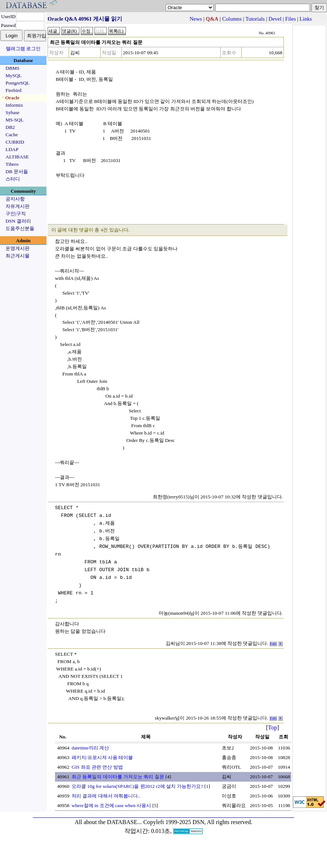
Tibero (12, 164)
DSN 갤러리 (18, 221)
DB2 (10, 127)
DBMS (13, 68)
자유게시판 (18, 206)
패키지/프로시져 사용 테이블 (102, 757)
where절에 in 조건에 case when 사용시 (111, 805)
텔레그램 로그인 (23, 49)
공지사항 (15, 199)
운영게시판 (18, 248)
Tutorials (255, 19)
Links (306, 19)
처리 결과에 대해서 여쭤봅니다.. (106, 796)
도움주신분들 (20, 228)
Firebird (13, 90)
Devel (275, 19)
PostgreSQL (18, 83)
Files (291, 19)
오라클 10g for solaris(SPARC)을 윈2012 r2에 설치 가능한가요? (137, 786)
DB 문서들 (17, 171)
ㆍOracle (10, 98)
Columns (232, 19)
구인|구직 (16, 214)
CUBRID (15, 142)
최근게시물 (18, 256)
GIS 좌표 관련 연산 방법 (97, 767)
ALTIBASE (17, 157)
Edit (273, 644)
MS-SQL (15, 120)
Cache (12, 135)
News (196, 19)
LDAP (12, 149)
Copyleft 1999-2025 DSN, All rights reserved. (198, 822)
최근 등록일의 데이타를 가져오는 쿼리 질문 (118, 777)
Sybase (13, 112)
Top (273, 728)
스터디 (13, 179)
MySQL (14, 76)
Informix (14, 105)
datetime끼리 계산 (90, 748)
